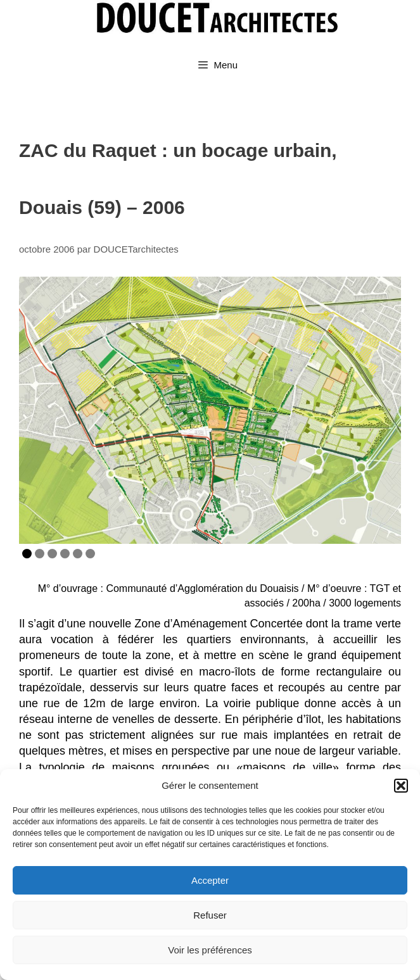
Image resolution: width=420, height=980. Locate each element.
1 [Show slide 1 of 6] (27, 554)
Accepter (210, 880)
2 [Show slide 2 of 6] (40, 554)
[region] (210, 410)
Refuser (210, 915)
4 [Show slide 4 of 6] (65, 554)
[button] (401, 786)
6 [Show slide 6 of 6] (90, 554)
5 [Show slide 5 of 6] (78, 554)
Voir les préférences (210, 950)
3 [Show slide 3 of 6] (52, 554)
